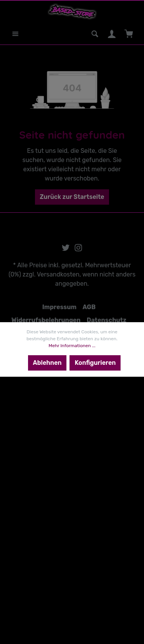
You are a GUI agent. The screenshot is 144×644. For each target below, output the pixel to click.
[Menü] (15, 34)
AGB (89, 307)
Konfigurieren (95, 363)
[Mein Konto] (112, 34)
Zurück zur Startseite (72, 197)
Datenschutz (107, 320)
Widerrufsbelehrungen (46, 320)
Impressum (59, 307)
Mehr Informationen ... (72, 346)
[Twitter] (66, 250)
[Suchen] (95, 34)
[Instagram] (78, 250)
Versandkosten (58, 274)
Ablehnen (47, 363)
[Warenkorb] (129, 34)
